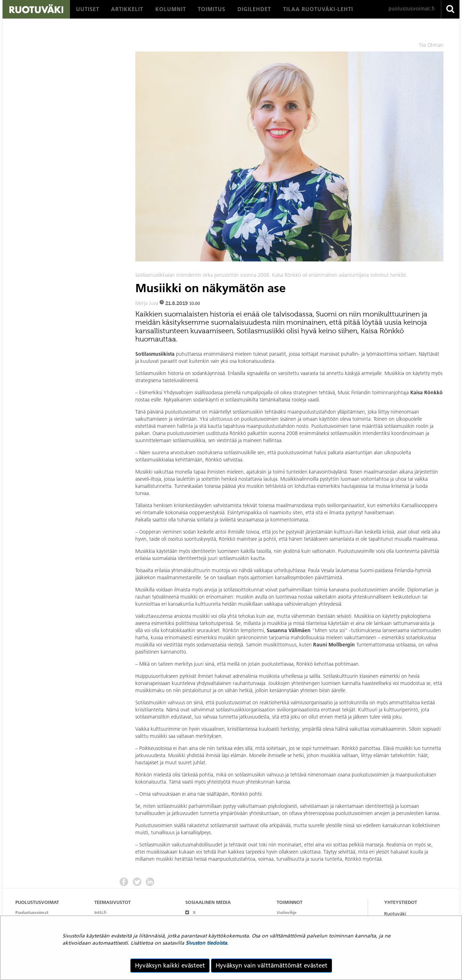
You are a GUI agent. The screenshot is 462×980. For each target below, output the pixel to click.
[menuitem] (88, 9)
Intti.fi (100, 912)
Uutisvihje (287, 912)
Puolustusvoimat (32, 912)
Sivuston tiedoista (206, 943)
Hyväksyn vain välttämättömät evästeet (272, 965)
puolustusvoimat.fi (412, 9)
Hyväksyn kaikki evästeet (170, 965)
